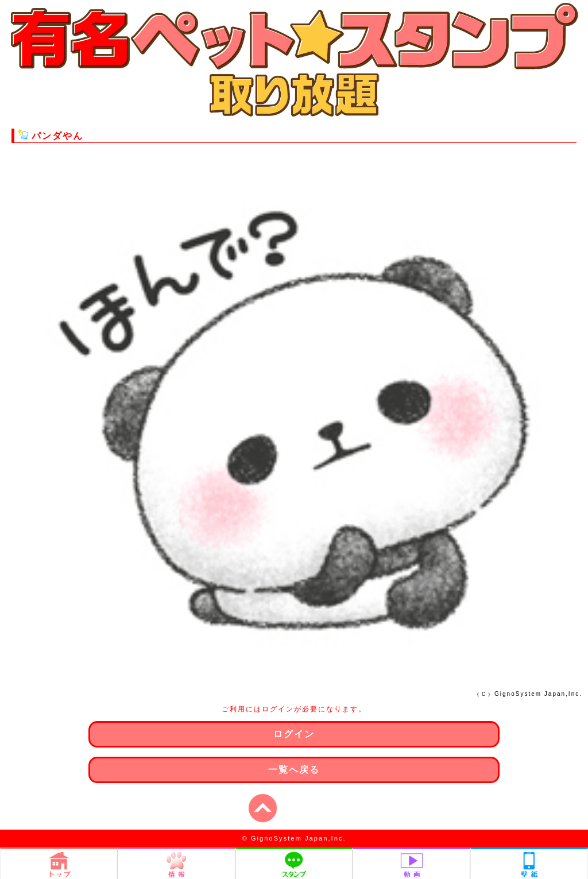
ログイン (294, 734)
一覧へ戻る (294, 770)
